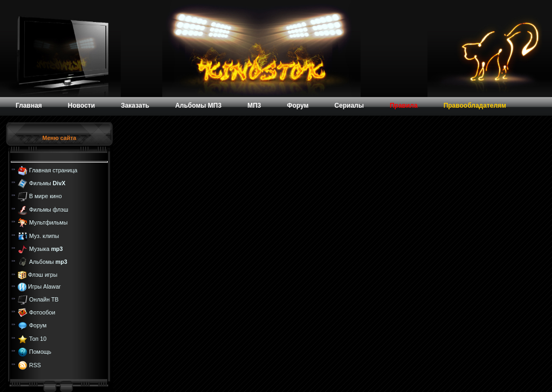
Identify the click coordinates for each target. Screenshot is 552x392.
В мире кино (46, 196)
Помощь (40, 352)
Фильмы (47, 183)
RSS (35, 365)
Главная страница (53, 170)
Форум (38, 325)
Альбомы (48, 262)
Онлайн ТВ (44, 299)
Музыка (46, 249)
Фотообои (42, 312)
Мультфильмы (48, 222)
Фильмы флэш (49, 209)
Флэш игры (43, 275)
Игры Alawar (44, 286)
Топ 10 (38, 339)
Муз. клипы (44, 235)
